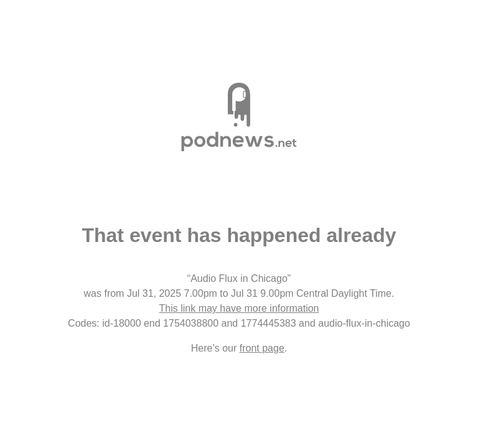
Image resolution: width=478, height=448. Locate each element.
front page (262, 348)
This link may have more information (239, 308)
